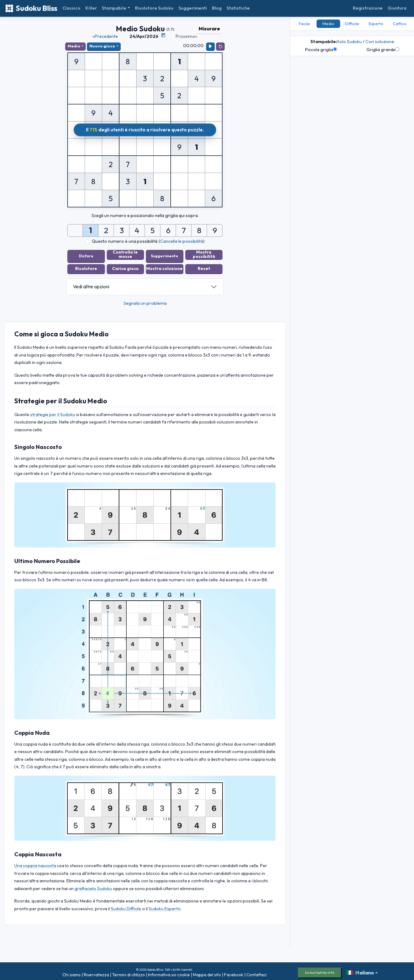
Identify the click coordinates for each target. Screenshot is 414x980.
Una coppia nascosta (35, 863)
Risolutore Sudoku (154, 8)
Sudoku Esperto (165, 906)
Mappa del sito (207, 972)
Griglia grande (383, 50)
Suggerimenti (193, 8)
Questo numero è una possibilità (125, 241)
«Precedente (105, 36)
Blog (217, 8)
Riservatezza (96, 972)
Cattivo (400, 24)
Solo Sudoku (349, 42)
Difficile (352, 24)
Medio (74, 46)
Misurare (209, 29)
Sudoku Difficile (126, 906)
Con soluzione (380, 42)
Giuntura (397, 8)
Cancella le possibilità (182, 241)
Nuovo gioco (102, 46)
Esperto (376, 24)
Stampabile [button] (114, 8)
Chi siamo (72, 972)
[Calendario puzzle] (163, 35)
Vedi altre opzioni (91, 284)
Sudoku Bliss (31, 8)
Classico (71, 8)
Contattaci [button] (256, 972)
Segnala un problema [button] (145, 300)
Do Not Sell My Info (320, 969)
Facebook (234, 972)
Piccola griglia (321, 50)
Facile (304, 24)
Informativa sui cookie (169, 972)
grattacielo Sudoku (93, 885)
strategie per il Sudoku (53, 411)
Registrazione (368, 8)
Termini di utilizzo (128, 972)
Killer (91, 8)
